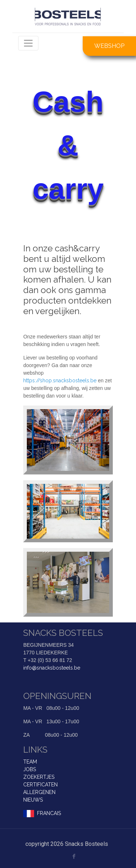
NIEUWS (33, 800)
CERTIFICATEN (40, 785)
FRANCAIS (49, 813)
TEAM (30, 762)
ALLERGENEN (39, 792)
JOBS (30, 769)
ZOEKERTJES (39, 777)
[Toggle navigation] (28, 43)
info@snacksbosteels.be (52, 668)
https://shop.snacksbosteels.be (60, 380)
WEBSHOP (109, 46)
